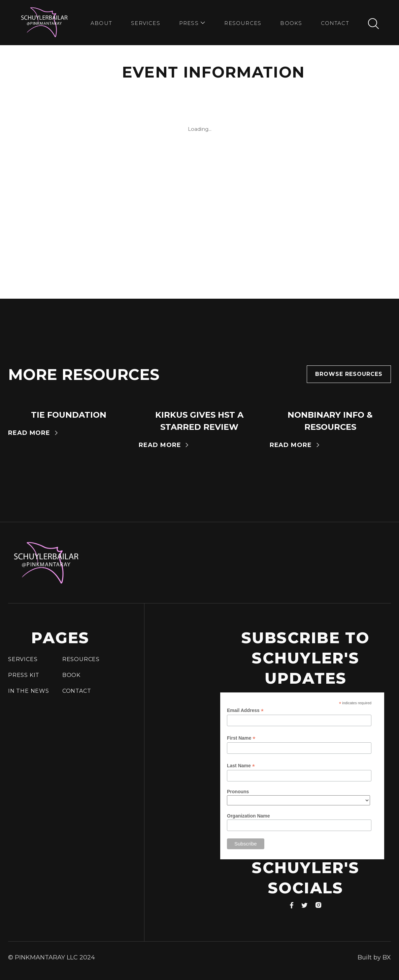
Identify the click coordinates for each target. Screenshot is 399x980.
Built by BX (374, 957)
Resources (243, 23)
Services (146, 23)
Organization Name (248, 816)
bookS (291, 23)
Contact (335, 23)
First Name (241, 738)
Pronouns (238, 792)
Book (71, 675)
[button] (192, 24)
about (101, 23)
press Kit (24, 675)
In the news (29, 691)
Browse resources (349, 374)
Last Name (241, 766)
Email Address (245, 710)
